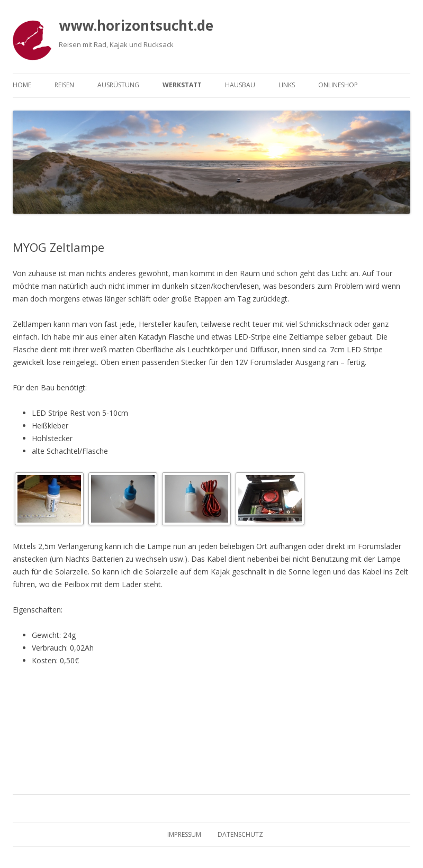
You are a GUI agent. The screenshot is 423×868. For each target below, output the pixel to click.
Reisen (64, 85)
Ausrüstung (118, 85)
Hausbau (240, 85)
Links (287, 85)
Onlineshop (338, 85)
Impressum (184, 834)
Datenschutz (240, 834)
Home (22, 85)
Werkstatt (182, 85)
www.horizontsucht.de (136, 25)
